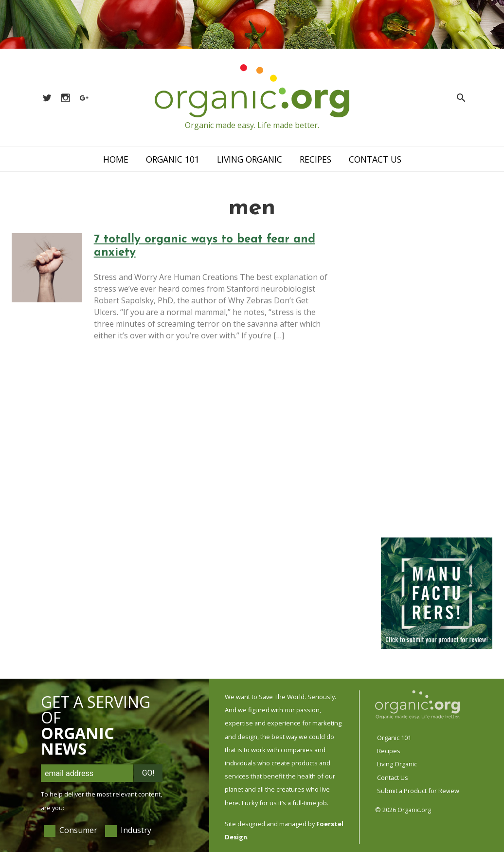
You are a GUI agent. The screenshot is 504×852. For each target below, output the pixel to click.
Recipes (315, 159)
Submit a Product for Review (418, 791)
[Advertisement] (436, 380)
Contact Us (375, 159)
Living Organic (250, 159)
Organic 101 (173, 159)
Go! (148, 773)
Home (116, 159)
